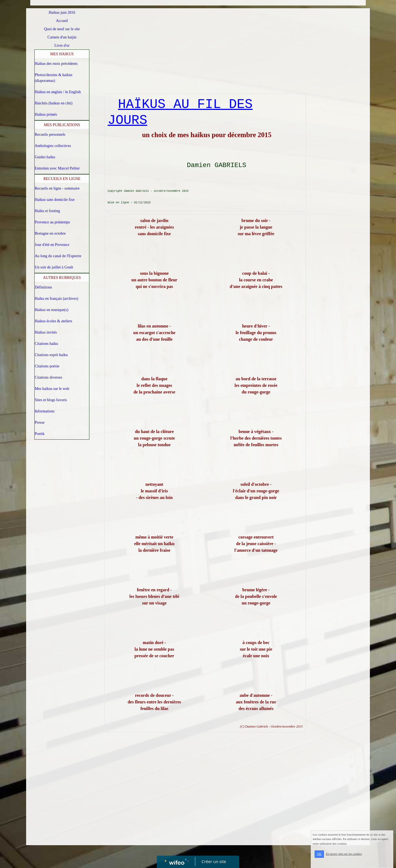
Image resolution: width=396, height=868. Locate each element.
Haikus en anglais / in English (58, 92)
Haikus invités (46, 332)
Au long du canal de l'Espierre (58, 256)
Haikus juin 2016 (62, 13)
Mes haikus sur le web (52, 389)
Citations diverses (48, 377)
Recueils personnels (50, 135)
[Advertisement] (205, 52)
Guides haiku (45, 157)
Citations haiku (46, 344)
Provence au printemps (52, 222)
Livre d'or (62, 45)
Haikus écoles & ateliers (53, 321)
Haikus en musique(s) (51, 310)
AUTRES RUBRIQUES (62, 278)
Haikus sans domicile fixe (55, 200)
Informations (45, 411)
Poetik (40, 434)
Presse (40, 422)
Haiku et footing (47, 211)
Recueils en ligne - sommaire (57, 188)
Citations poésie (47, 366)
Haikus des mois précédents (56, 64)
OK (319, 854)
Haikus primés (46, 114)
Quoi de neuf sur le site (62, 29)
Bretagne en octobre (50, 233)
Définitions (43, 287)
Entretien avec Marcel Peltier (57, 168)
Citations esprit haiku (51, 355)
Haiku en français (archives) (56, 299)
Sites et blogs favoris (51, 400)
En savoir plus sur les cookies (344, 854)
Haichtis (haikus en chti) (53, 103)
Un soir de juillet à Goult (54, 267)
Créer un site (214, 861)
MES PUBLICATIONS (62, 125)
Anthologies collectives (53, 146)
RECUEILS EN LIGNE (62, 179)
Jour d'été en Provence (52, 245)
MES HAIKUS (62, 54)
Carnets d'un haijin (62, 37)
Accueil (62, 21)
